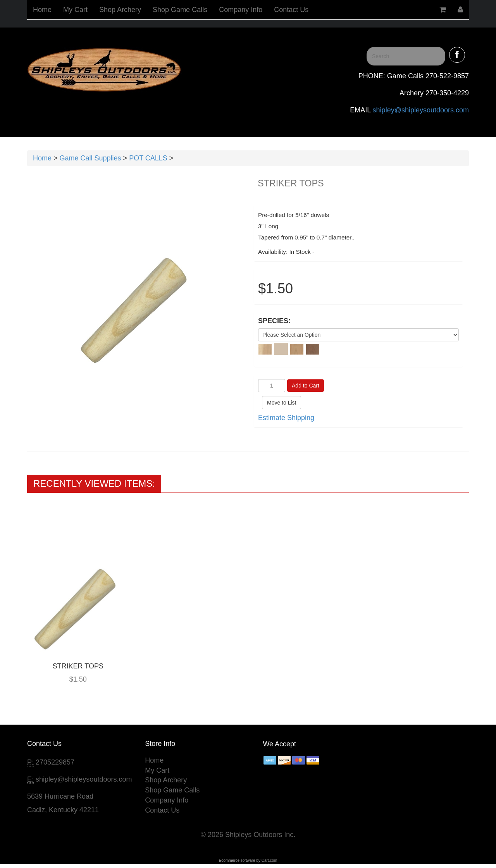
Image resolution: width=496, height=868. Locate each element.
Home (42, 10)
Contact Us (291, 10)
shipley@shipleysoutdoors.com (420, 110)
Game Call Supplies (90, 158)
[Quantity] (272, 386)
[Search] (406, 56)
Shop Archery (120, 10)
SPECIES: (274, 321)
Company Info (241, 10)
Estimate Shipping (286, 418)
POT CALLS (148, 158)
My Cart (75, 10)
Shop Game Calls (180, 10)
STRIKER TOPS (78, 666)
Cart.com (270, 860)
